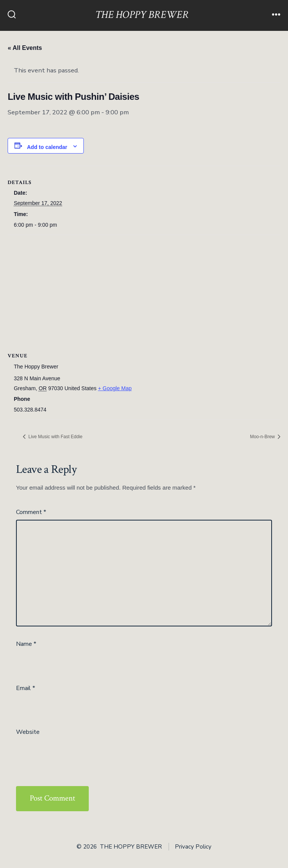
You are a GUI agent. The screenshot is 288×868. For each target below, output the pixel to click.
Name (26, 644)
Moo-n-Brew (263, 437)
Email (26, 688)
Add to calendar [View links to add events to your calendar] (47, 147)
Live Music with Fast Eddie (55, 437)
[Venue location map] (144, 290)
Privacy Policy (193, 847)
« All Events (25, 48)
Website (28, 732)
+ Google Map (115, 388)
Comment (31, 512)
